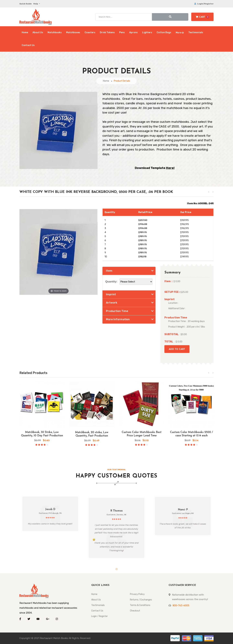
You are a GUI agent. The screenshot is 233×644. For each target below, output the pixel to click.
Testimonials (196, 32)
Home (25, 32)
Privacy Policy (137, 594)
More (180, 33)
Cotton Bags (164, 32)
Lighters (147, 32)
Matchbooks (55, 32)
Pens (122, 32)
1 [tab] (117, 569)
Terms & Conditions (140, 605)
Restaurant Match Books (54, 638)
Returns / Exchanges (141, 600)
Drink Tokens (107, 32)
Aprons (133, 32)
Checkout (135, 611)
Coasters (90, 32)
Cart (202, 17)
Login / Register (100, 616)
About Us (38, 32)
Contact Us (28, 45)
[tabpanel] (50, 514)
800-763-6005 (181, 605)
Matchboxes (73, 32)
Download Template (155, 168)
